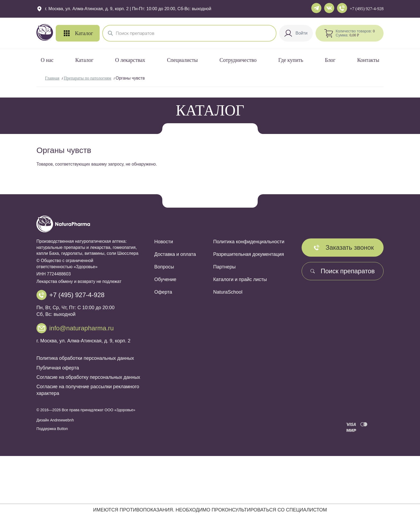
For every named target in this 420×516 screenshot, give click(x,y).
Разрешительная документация (249, 254)
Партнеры (224, 267)
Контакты (368, 60)
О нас (47, 60)
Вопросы (164, 267)
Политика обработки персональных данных (85, 358)
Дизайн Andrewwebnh (55, 420)
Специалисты (182, 60)
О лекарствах (130, 60)
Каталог (84, 60)
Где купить (291, 60)
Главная (52, 78)
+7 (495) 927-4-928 (367, 9)
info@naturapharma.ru (82, 328)
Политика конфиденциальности (249, 242)
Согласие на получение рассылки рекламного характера (88, 390)
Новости (164, 242)
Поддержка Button (52, 429)
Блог (330, 60)
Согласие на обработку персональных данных (88, 377)
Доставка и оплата (175, 254)
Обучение (165, 279)
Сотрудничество (238, 60)
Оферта (163, 292)
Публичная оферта (58, 368)
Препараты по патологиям (88, 78)
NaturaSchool (228, 292)
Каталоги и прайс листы (240, 279)
